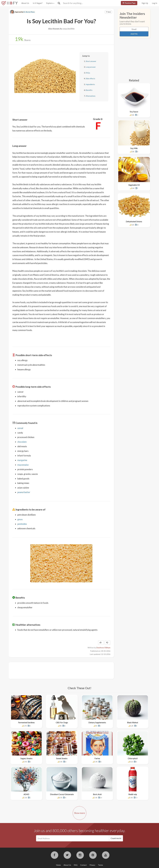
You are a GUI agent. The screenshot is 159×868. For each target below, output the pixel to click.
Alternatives (91, 96)
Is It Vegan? (38, 3)
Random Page (129, 3)
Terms (100, 865)
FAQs (88, 73)
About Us (25, 3)
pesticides (22, 524)
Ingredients (90, 84)
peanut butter (24, 492)
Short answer (91, 61)
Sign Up (145, 3)
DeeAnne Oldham (103, 648)
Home (58, 865)
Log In (155, 3)
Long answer (91, 67)
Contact (83, 865)
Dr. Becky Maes (29, 12)
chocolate (22, 442)
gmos (20, 519)
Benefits (89, 90)
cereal (20, 428)
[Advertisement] (58, 670)
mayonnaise (23, 465)
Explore (50, 3)
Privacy (92, 865)
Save (108, 12)
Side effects (90, 78)
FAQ (76, 865)
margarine (22, 460)
